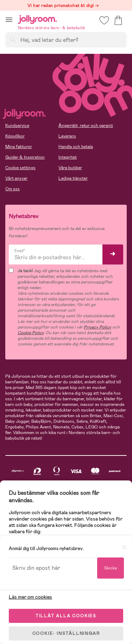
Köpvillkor (15, 136)
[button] (9, 20)
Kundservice (17, 126)
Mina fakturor (19, 147)
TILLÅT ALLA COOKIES (66, 616)
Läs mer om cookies (30, 597)
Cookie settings (20, 168)
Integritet (68, 157)
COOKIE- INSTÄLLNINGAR (66, 633)
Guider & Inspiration (25, 157)
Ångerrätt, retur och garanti (86, 126)
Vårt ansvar (16, 178)
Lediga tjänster (73, 178)
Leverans (67, 136)
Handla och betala (76, 147)
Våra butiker (70, 168)
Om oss (12, 189)
